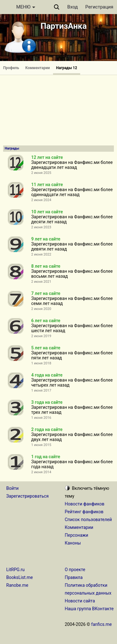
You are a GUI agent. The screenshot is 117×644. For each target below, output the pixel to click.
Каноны (73, 543)
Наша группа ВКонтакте (89, 609)
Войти (12, 488)
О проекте (75, 570)
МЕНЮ (26, 7)
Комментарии (38, 68)
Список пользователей (88, 520)
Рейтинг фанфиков (84, 512)
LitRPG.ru (15, 570)
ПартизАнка (64, 26)
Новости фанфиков (85, 504)
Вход (73, 7)
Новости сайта (80, 601)
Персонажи (77, 535)
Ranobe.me (17, 585)
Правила (74, 577)
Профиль (11, 68)
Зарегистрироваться (27, 496)
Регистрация (99, 7)
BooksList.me (19, 577)
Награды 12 (67, 68)
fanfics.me (101, 624)
